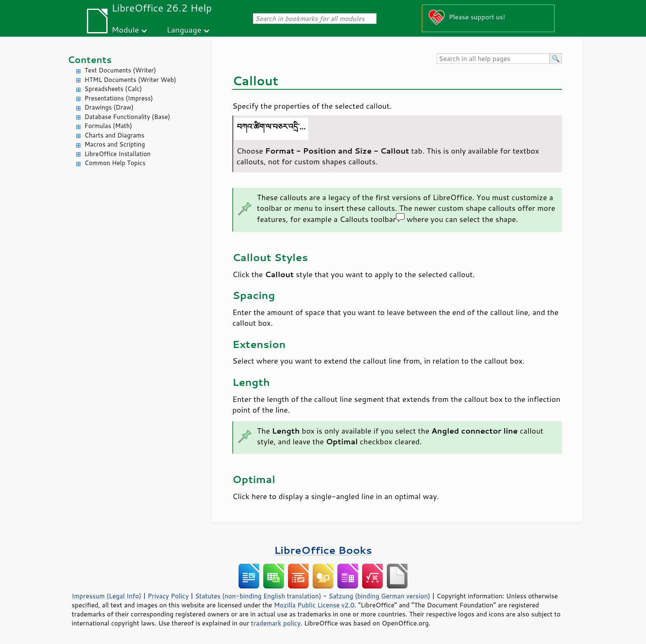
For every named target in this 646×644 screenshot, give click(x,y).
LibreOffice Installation (117, 154)
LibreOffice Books (323, 550)
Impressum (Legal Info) (106, 596)
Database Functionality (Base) (127, 117)
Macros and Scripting (115, 144)
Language (184, 29)
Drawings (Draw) (109, 107)
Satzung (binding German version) (380, 596)
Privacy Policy (168, 596)
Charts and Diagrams (114, 135)
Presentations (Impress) (119, 98)
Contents (90, 59)
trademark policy (276, 623)
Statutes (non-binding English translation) (258, 596)
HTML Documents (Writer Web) (130, 80)
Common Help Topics (115, 163)
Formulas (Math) (108, 126)
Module (125, 29)
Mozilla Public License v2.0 (314, 605)
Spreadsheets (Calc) (113, 89)
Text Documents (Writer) (120, 70)
